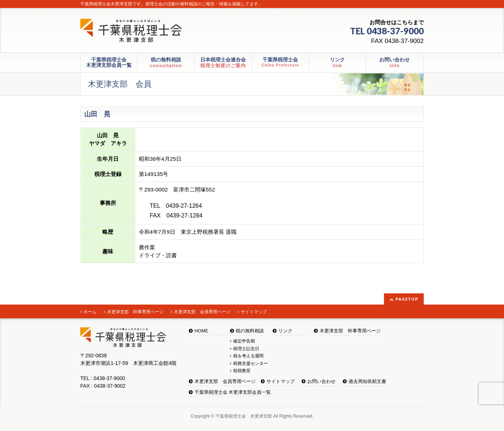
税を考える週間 (248, 356)
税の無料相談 (250, 331)
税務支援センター (251, 363)
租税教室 (242, 371)
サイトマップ (254, 312)
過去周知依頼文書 (367, 382)
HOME (201, 331)
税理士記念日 (246, 349)
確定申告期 (244, 341)
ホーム (90, 312)
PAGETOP (407, 299)
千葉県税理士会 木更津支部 (244, 416)
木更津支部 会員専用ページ (202, 312)
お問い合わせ (321, 382)
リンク (285, 331)
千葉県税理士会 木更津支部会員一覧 (233, 392)
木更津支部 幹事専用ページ (135, 312)
